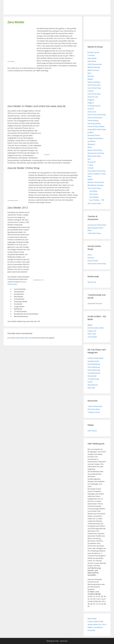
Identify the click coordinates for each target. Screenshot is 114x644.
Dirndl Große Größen (96, 328)
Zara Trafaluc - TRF (97, 200)
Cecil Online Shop (94, 88)
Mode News (92, 619)
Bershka (91, 76)
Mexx (90, 147)
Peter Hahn (92, 334)
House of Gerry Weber (96, 126)
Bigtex (90, 325)
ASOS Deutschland (95, 64)
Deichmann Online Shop (97, 264)
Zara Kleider (94, 197)
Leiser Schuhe (93, 261)
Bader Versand (93, 70)
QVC (89, 159)
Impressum (64, 641)
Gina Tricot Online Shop (97, 115)
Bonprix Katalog (94, 82)
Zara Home (94, 194)
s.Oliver (90, 165)
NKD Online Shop (94, 156)
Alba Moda (92, 61)
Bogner (90, 79)
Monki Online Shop (95, 150)
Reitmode (91, 388)
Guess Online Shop (95, 118)
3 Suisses (91, 55)
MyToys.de (92, 282)
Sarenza (91, 258)
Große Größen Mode (95, 358)
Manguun (91, 144)
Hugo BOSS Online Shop (97, 129)
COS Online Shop (94, 94)
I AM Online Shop (94, 233)
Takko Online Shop (95, 406)
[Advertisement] (24, 88)
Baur (89, 73)
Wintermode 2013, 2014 (97, 624)
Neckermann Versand (96, 153)
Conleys (91, 91)
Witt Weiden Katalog (95, 185)
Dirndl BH (91, 630)
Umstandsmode (94, 373)
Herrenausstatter (94, 123)
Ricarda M (92, 162)
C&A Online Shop (94, 85)
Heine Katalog (93, 120)
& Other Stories (93, 52)
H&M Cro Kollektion (95, 627)
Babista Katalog (94, 67)
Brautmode (92, 376)
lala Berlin (92, 141)
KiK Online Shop (94, 409)
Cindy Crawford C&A (95, 621)
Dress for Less (93, 97)
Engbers (91, 103)
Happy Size (92, 331)
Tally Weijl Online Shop (97, 171)
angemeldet (20, 338)
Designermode (93, 361)
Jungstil (91, 132)
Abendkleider (93, 385)
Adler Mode (92, 58)
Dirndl (90, 382)
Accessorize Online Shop (97, 225)
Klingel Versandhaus (95, 138)
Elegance (91, 100)
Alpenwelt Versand (95, 303)
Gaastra (91, 109)
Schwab (91, 168)
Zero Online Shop (94, 203)
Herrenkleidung (94, 367)
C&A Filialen (92, 431)
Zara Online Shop (94, 188)
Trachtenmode (93, 379)
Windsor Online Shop (96, 182)
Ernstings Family (94, 106)
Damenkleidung (94, 364)
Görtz (90, 255)
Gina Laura (92, 112)
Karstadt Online (94, 135)
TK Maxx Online (94, 412)
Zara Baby (93, 191)
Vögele (90, 179)
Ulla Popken (92, 337)
